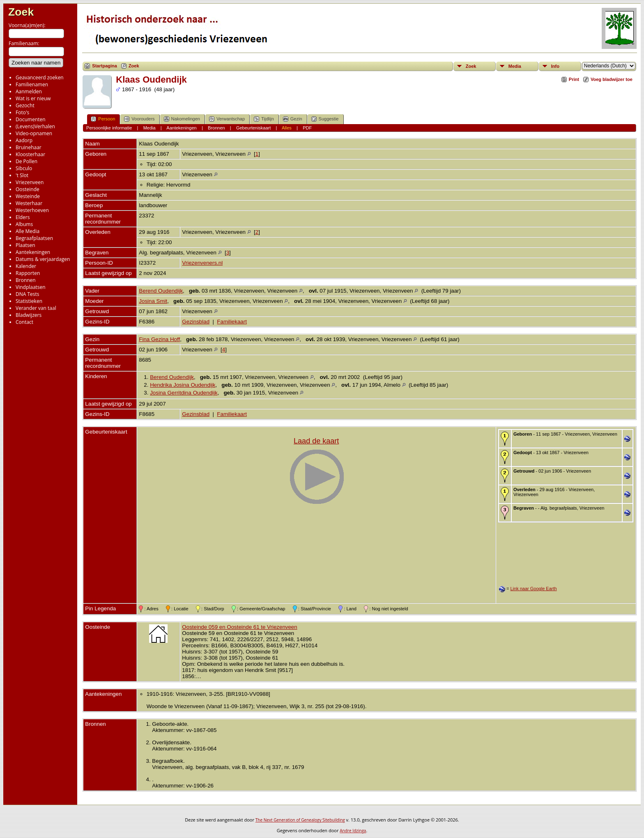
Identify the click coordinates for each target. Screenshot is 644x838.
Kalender (26, 266)
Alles (287, 128)
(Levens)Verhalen (35, 126)
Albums (24, 224)
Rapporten (28, 273)
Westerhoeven (32, 210)
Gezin (293, 119)
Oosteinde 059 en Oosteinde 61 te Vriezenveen (239, 627)
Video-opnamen (34, 133)
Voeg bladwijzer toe (612, 79)
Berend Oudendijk (161, 291)
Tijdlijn (264, 119)
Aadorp (24, 140)
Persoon (103, 119)
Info (555, 66)
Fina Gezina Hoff (159, 339)
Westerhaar (29, 203)
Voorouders (139, 119)
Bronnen (26, 280)
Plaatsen (25, 245)
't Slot (22, 175)
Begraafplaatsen (34, 238)
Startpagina (105, 66)
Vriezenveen (30, 182)
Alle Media (28, 231)
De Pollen (26, 161)
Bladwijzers (29, 315)
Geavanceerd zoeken (40, 77)
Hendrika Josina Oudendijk (183, 385)
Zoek (21, 12)
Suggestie (325, 119)
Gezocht (25, 105)
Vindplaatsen (31, 287)
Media (515, 66)
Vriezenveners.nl (202, 263)
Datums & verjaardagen (43, 259)
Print (574, 79)
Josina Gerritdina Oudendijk (184, 393)
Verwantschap (227, 119)
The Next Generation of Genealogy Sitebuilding (300, 820)
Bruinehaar (29, 147)
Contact (24, 322)
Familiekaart (232, 322)
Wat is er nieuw (33, 98)
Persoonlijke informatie (109, 128)
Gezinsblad (196, 322)
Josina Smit (153, 301)
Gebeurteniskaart (253, 128)
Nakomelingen (182, 119)
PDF (307, 128)
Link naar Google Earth (533, 589)
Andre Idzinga (353, 831)
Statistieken (29, 301)
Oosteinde (28, 189)
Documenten (31, 119)
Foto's (22, 112)
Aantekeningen (33, 252)
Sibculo (24, 168)
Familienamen (32, 84)
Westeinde (28, 196)
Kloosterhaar (30, 154)
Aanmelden (29, 91)
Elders (23, 217)
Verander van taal (36, 308)
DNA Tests (28, 294)
